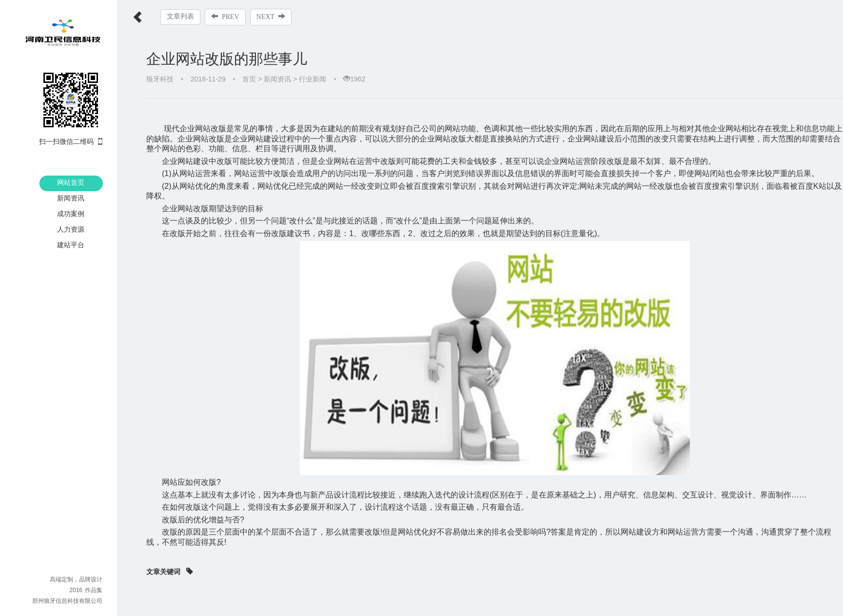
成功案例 (71, 214)
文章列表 (180, 16)
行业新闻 (313, 79)
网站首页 (71, 182)
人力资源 (71, 229)
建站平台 (71, 245)
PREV (225, 17)
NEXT (271, 17)
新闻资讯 (71, 198)
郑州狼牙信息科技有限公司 (67, 601)
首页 (249, 79)
